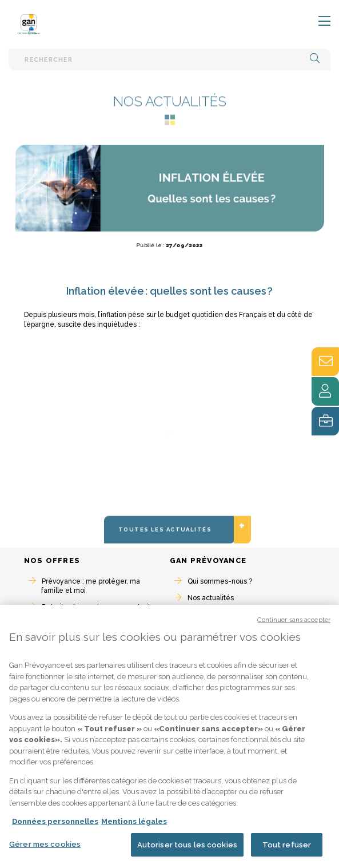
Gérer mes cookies (45, 849)
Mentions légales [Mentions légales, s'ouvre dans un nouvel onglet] (134, 827)
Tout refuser (287, 850)
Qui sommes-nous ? (220, 581)
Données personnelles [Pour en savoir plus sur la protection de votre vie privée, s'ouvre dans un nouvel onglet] (55, 827)
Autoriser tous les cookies (187, 850)
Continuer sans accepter (294, 625)
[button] (315, 59)
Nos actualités (211, 598)
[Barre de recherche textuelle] (169, 59)
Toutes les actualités (177, 549)
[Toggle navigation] (317, 22)
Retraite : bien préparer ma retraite (98, 607)
